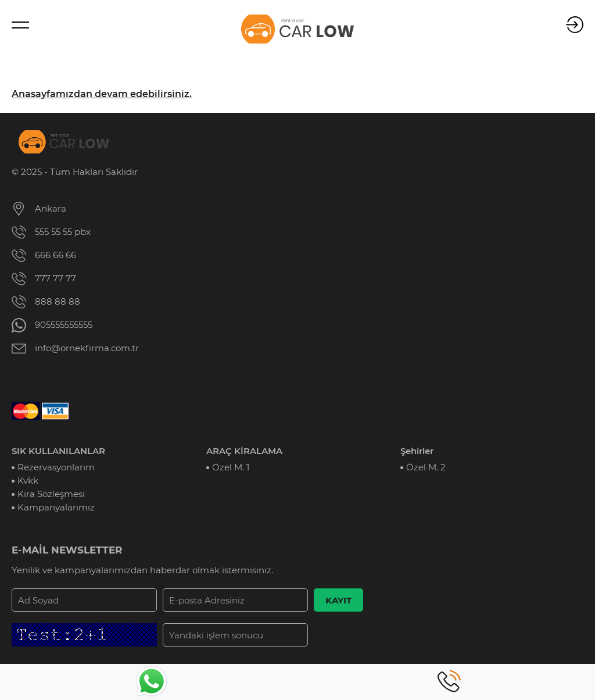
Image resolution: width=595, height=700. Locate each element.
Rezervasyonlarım (56, 467)
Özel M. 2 (426, 467)
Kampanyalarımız (56, 507)
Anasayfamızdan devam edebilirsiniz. (102, 94)
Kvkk (28, 481)
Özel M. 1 (231, 467)
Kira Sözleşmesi (51, 494)
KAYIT (338, 600)
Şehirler (417, 451)
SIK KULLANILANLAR (58, 451)
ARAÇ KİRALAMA (244, 451)
